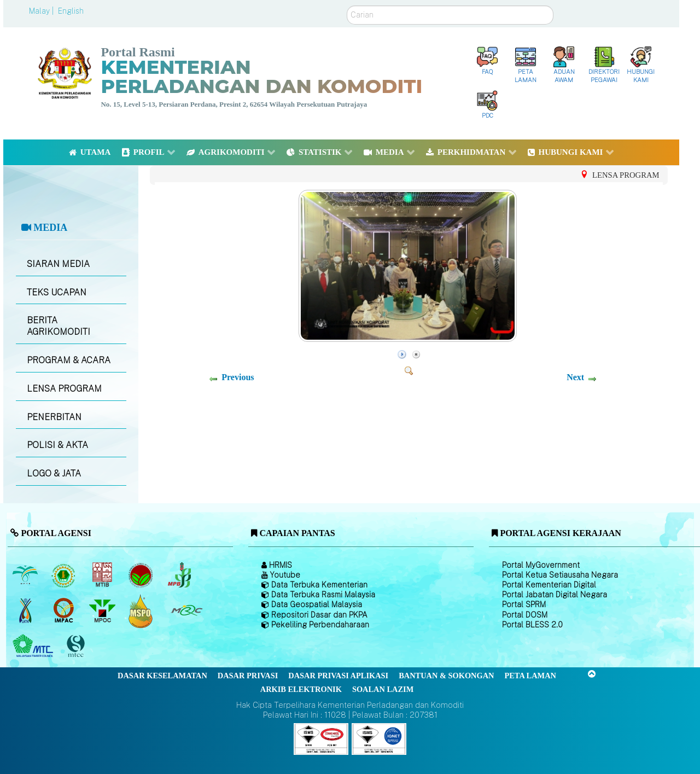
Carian (347, 6)
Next (575, 377)
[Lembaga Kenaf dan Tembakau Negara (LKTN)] (26, 611)
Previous (238, 377)
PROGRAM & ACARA (69, 360)
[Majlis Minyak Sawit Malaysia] (103, 611)
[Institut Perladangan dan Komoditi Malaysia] (65, 611)
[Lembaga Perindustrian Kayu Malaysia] (103, 575)
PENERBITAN (54, 417)
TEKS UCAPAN (57, 292)
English (71, 11)
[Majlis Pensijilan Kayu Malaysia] (77, 646)
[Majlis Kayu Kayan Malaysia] (34, 647)
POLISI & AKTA (57, 445)
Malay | (42, 11)
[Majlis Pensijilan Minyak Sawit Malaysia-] (142, 611)
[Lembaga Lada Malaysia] (180, 575)
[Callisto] (321, 738)
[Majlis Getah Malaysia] (186, 611)
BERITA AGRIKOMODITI (59, 326)
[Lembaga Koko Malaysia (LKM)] (142, 575)
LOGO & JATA (54, 473)
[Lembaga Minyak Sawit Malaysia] (26, 575)
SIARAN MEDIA (58, 264)
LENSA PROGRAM (64, 389)
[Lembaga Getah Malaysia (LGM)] (65, 575)
